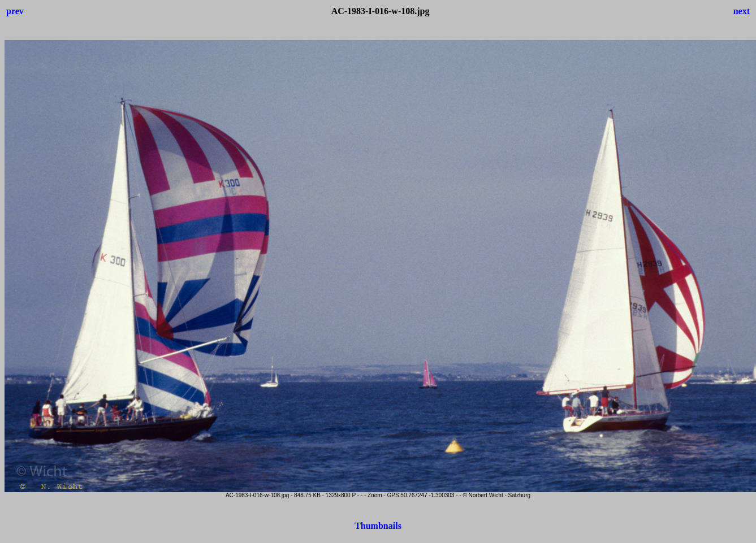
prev (15, 11)
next (742, 11)
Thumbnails (378, 526)
